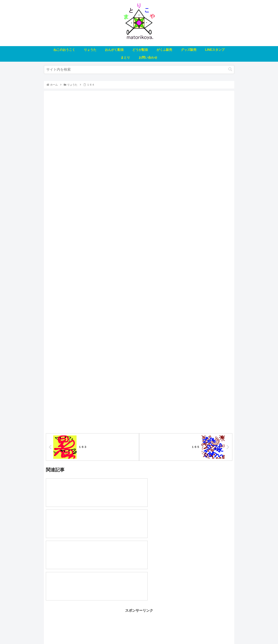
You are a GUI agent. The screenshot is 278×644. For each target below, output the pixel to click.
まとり (195, 632)
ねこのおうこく (68, 632)
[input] (139, 70)
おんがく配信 (105, 632)
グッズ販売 (159, 632)
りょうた (87, 632)
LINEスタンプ (179, 632)
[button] (230, 69)
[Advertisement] (139, 579)
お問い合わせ (211, 632)
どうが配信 (124, 632)
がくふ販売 (141, 632)
